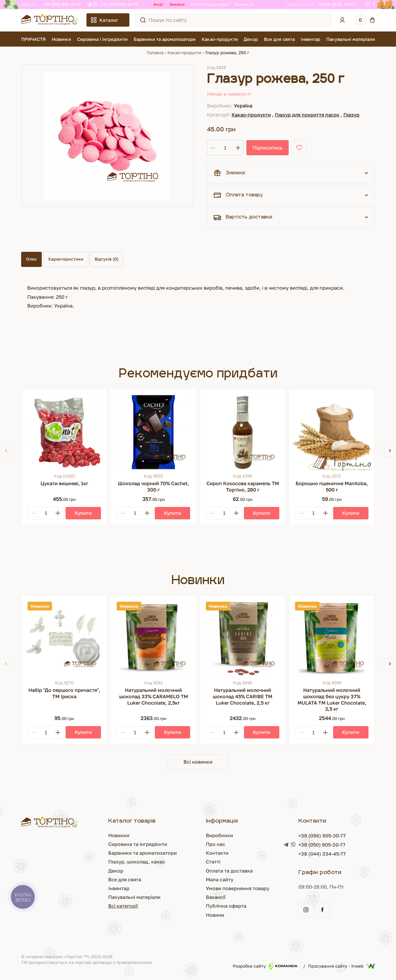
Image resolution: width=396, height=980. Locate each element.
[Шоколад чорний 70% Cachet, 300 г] (153, 432)
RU (34, 4)
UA (25, 4)
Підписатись (268, 148)
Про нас (191, 844)
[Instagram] (368, 5)
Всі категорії (87, 906)
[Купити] (83, 513)
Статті (189, 862)
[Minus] (34, 513)
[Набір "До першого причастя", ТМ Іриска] (64, 638)
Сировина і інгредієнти (102, 39)
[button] (390, 451)
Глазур (351, 115)
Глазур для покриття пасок (307, 115)
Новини (191, 915)
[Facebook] (374, 5)
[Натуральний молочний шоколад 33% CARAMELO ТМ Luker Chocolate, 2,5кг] (153, 638)
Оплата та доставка (210, 4)
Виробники (195, 835)
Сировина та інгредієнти (101, 844)
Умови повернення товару (213, 888)
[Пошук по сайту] (143, 20)
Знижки (177, 4)
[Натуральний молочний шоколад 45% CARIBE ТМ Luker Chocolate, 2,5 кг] (243, 638)
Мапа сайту (195, 880)
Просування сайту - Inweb (341, 966)
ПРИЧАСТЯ (33, 39)
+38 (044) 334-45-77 (310, 854)
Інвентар (310, 39)
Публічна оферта (202, 906)
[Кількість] (225, 148)
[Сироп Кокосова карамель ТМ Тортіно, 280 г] (243, 432)
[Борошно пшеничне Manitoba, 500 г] (332, 432)
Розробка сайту (265, 966)
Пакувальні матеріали (351, 39)
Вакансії (192, 897)
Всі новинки (198, 762)
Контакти (244, 4)
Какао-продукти (220, 39)
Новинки (61, 39)
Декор (251, 39)
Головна (155, 53)
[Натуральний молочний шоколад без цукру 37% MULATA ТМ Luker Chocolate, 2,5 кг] (332, 638)
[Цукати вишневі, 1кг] (64, 432)
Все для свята (279, 39)
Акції (158, 4)
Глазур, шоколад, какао (100, 862)
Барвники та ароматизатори (165, 39)
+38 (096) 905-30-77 (62, 4)
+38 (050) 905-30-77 (118, 4)
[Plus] (58, 513)
